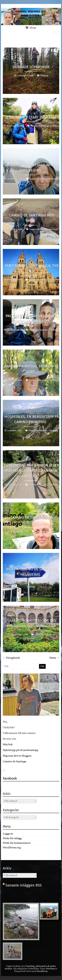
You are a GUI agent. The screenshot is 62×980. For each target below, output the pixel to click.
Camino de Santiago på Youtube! (32, 520)
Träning (44, 76)
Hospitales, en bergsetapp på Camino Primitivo (32, 419)
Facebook (10, 778)
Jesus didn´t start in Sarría (31, 117)
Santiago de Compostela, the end (32, 268)
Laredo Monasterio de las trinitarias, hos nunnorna (30, 623)
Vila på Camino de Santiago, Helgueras (32, 572)
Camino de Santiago (38, 280)
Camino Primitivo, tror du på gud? (32, 369)
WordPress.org (12, 848)
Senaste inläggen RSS (24, 885)
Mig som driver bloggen (17, 756)
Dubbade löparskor (31, 67)
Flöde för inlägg (12, 838)
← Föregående (11, 658)
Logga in (8, 834)
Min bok (8, 745)
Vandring (54, 280)
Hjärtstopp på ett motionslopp (21, 750)
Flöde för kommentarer (17, 843)
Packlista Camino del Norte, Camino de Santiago (32, 319)
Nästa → (54, 658)
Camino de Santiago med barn (45, 126)
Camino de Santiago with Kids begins (32, 168)
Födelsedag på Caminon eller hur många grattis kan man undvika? (32, 471)
